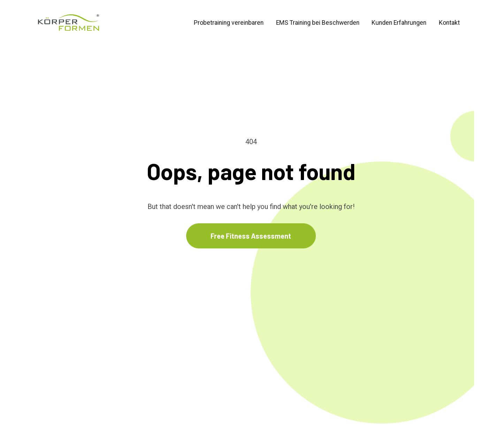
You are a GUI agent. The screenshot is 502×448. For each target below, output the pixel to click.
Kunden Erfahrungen (399, 23)
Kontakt (449, 23)
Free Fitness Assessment (251, 223)
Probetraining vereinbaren (229, 23)
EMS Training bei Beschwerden (318, 23)
